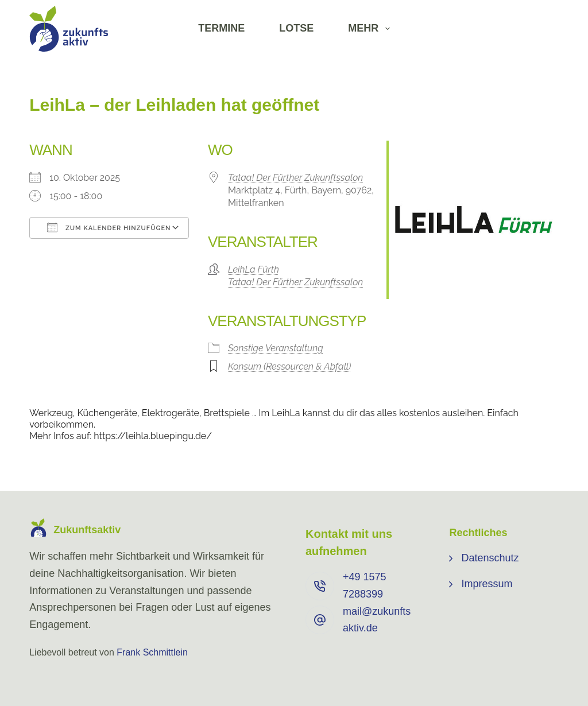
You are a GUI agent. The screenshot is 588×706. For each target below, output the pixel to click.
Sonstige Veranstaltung (276, 348)
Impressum (487, 584)
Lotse (296, 28)
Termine (221, 28)
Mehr (371, 29)
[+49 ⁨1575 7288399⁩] (320, 586)
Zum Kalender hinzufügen (109, 227)
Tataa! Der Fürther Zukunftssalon (295, 178)
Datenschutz (490, 558)
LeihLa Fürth (254, 269)
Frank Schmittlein (152, 652)
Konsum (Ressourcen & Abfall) (289, 366)
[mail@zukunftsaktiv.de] (320, 620)
